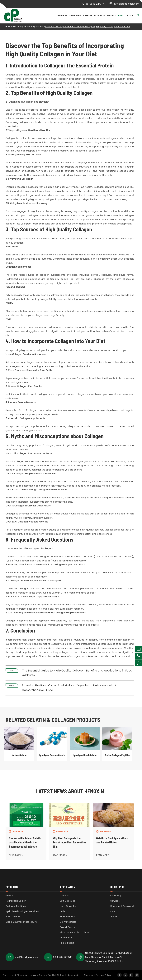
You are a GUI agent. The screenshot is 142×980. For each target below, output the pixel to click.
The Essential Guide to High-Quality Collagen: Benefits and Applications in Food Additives (77, 673)
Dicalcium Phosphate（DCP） (22, 922)
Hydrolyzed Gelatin (16, 901)
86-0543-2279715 (93, 4)
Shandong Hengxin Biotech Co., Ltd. (37, 975)
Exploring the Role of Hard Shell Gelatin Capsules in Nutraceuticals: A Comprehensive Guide (69, 688)
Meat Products (68, 917)
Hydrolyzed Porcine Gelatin (52, 755)
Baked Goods (67, 927)
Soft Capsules (67, 901)
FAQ (113, 911)
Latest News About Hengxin (70, 791)
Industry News (34, 27)
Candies (64, 896)
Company (88, 15)
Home (11, 27)
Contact (129, 15)
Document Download (122, 906)
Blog (120, 15)
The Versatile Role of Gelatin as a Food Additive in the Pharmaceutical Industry (25, 842)
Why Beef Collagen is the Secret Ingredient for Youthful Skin (70, 842)
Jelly (62, 911)
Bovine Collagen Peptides (117, 755)
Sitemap (88, 975)
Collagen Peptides (16, 906)
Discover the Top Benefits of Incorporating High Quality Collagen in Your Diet (88, 27)
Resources (99, 15)
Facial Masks (67, 943)
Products (62, 15)
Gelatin (9, 896)
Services (111, 15)
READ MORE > (16, 855)
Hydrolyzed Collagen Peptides (22, 911)
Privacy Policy (103, 975)
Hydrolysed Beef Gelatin (85, 755)
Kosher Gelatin (19, 755)
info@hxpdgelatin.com (124, 4)
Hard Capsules (68, 906)
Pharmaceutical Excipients (75, 932)
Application (75, 15)
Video (114, 917)
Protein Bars (66, 938)
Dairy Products (68, 922)
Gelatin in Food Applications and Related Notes (112, 840)
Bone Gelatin (13, 917)
